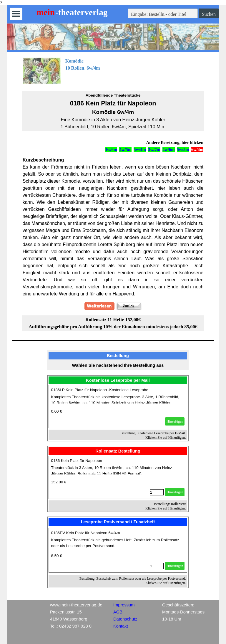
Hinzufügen (175, 421)
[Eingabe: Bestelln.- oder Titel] (163, 14)
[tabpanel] (113, 71)
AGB (118, 612)
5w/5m (183, 149)
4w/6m (169, 149)
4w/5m (125, 149)
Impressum (124, 605)
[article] (118, 407)
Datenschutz (125, 619)
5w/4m (140, 149)
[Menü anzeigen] (16, 14)
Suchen (209, 14)
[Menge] (157, 492)
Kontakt (121, 626)
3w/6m (111, 149)
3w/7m (154, 149)
